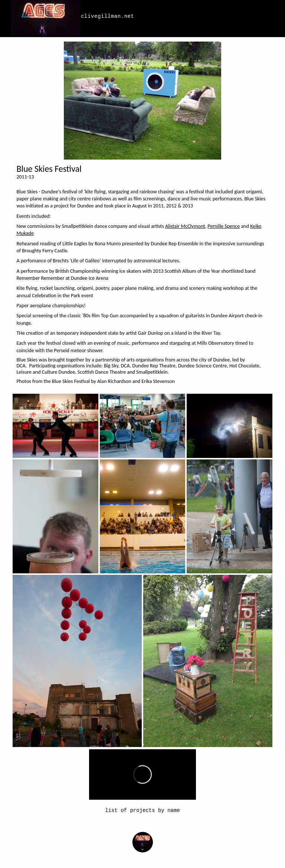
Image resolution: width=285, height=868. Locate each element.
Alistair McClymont (185, 226)
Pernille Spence (224, 226)
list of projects (130, 810)
